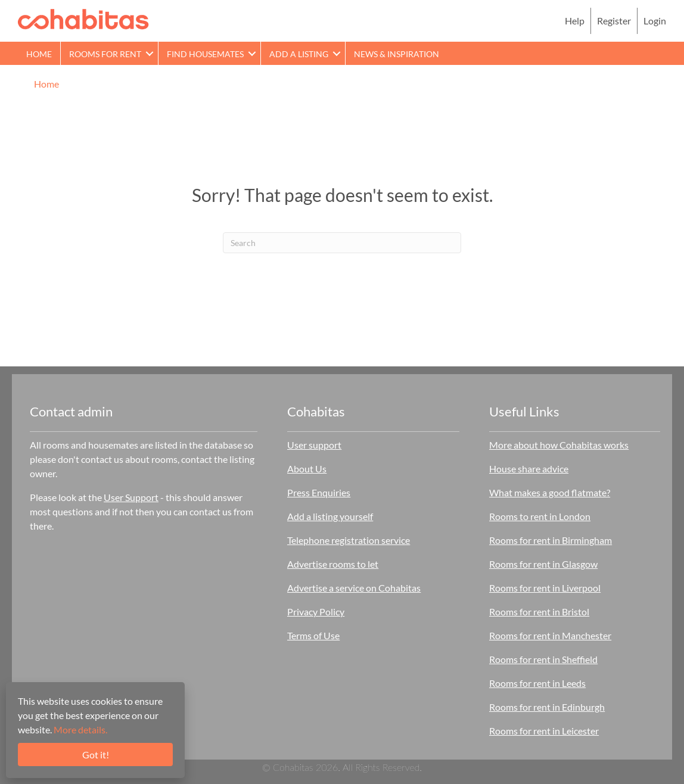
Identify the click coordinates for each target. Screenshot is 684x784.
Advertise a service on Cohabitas (354, 588)
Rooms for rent (105, 54)
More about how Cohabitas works (559, 445)
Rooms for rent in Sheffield (543, 659)
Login (655, 21)
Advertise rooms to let (333, 564)
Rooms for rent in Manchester (550, 635)
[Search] (342, 243)
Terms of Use (313, 635)
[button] (150, 53)
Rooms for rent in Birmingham (551, 540)
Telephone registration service (349, 540)
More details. (80, 729)
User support (314, 445)
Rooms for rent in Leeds (537, 683)
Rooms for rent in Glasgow (543, 564)
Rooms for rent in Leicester (544, 731)
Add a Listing (299, 54)
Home (39, 54)
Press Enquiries (319, 492)
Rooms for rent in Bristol (539, 612)
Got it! (96, 755)
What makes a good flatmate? (550, 492)
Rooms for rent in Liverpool (545, 588)
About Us (307, 469)
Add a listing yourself (330, 516)
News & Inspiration (397, 54)
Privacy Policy (316, 612)
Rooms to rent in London (540, 516)
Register (614, 21)
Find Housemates (205, 54)
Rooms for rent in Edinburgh (547, 707)
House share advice (529, 469)
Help (575, 21)
